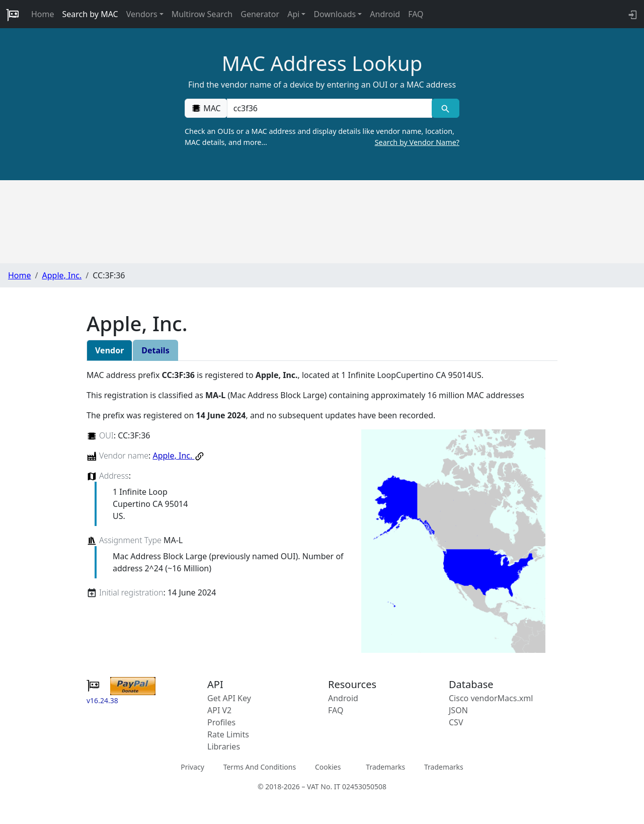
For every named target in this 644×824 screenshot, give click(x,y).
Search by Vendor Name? (417, 142)
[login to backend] (632, 14)
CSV (456, 722)
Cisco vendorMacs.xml (491, 698)
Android (385, 14)
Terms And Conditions (260, 767)
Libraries (224, 746)
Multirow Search (202, 14)
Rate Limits (228, 734)
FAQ (416, 14)
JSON (458, 710)
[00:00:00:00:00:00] (330, 108)
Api (293, 14)
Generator (260, 14)
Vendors (142, 14)
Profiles (221, 722)
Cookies (328, 767)
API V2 (219, 710)
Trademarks (385, 767)
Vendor (109, 350)
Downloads (335, 14)
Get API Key (229, 698)
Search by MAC (90, 14)
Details (155, 350)
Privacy (192, 767)
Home (43, 14)
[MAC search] (446, 108)
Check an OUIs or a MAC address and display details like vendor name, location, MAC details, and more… (322, 137)
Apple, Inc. (62, 275)
